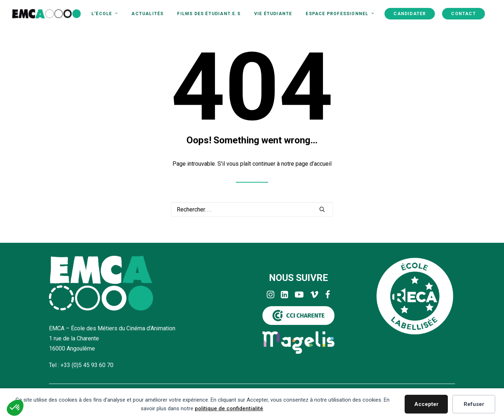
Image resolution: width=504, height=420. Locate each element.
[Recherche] (252, 209)
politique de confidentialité (229, 408)
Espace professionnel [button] (340, 14)
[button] (322, 209)
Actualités (147, 14)
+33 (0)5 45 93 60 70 (87, 365)
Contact (463, 14)
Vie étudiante (273, 14)
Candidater (410, 14)
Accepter (426, 404)
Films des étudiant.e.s (209, 14)
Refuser (474, 404)
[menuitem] (105, 14)
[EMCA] (46, 14)
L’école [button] (105, 14)
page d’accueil (314, 164)
